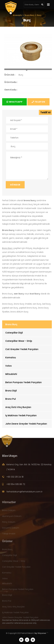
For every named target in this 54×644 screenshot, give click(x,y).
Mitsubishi (11, 374)
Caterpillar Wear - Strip (19, 341)
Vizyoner (42, 633)
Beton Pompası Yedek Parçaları (23, 382)
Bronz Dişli (11, 391)
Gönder (15, 185)
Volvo (8, 366)
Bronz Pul (11, 399)
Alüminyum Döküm (12, 517)
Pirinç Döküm (9, 523)
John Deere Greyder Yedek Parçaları (26, 424)
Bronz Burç (11, 324)
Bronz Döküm (9, 511)
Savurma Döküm (11, 529)
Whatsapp (14, 102)
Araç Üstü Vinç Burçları (18, 407)
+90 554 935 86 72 (16, 485)
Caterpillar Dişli (14, 333)
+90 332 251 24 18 (15, 478)
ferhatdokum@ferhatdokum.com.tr (24, 493)
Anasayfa (17, 15)
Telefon (38, 102)
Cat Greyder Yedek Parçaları (22, 349)
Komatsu (11, 358)
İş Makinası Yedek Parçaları (21, 415)
